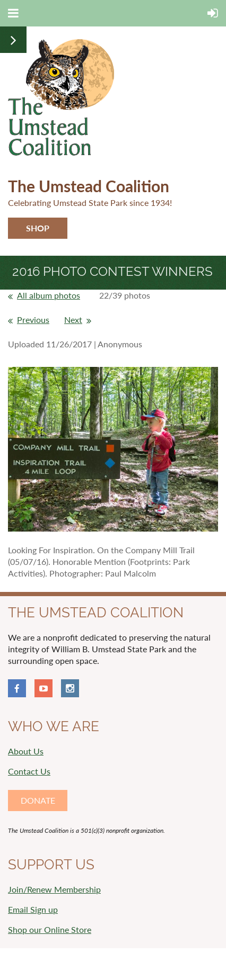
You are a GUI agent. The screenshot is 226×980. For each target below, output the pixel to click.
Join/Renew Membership (54, 889)
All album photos (49, 295)
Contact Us (29, 771)
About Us (26, 751)
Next (73, 320)
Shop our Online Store (50, 929)
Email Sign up (33, 909)
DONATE (38, 800)
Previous (33, 320)
